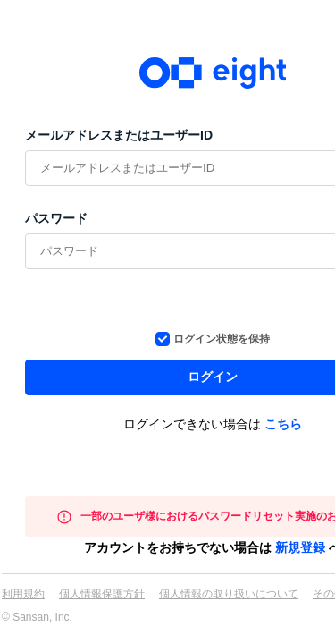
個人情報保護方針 (102, 594)
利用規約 (23, 594)
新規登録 (300, 547)
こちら (283, 424)
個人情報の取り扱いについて (229, 594)
